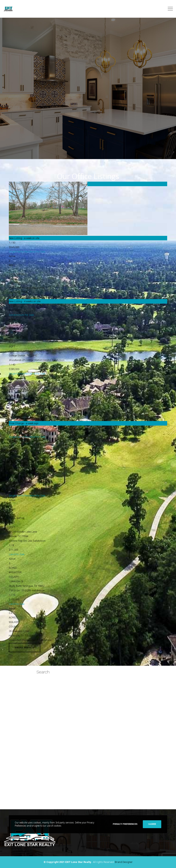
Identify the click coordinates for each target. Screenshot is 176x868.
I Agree (152, 824)
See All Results (25, 648)
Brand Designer (124, 862)
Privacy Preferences (125, 824)
